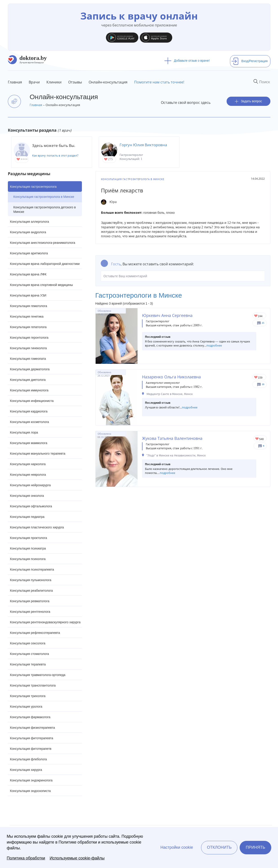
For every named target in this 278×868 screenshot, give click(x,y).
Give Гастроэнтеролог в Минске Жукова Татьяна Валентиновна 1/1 (257, 439)
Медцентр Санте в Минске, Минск (170, 394)
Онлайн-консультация (108, 82)
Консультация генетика (27, 316)
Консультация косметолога (30, 422)
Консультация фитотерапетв (31, 749)
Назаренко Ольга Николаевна (171, 377)
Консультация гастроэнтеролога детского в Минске (45, 209)
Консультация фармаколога (30, 717)
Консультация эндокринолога (31, 780)
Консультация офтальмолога (31, 506)
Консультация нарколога (28, 464)
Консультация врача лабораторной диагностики (45, 264)
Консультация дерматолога (30, 369)
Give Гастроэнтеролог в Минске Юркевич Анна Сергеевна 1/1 (256, 316)
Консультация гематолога (29, 306)
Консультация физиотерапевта (33, 728)
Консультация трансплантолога (33, 685)
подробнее (214, 346)
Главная (15, 82)
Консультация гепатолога (28, 327)
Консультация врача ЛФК (28, 274)
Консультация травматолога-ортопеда (38, 675)
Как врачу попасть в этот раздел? (55, 156)
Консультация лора (24, 432)
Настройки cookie (177, 847)
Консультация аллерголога (30, 222)
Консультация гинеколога (28, 348)
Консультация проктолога (29, 538)
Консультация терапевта (28, 664)
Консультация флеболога (28, 759)
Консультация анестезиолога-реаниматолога (43, 243)
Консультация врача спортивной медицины (42, 285)
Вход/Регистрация (250, 61)
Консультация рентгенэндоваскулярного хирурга (45, 622)
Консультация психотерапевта (32, 569)
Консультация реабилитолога (32, 591)
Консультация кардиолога (29, 411)
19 (263, 384)
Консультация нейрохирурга (31, 485)
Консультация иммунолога (29, 390)
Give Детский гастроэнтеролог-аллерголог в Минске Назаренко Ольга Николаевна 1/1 (256, 378)
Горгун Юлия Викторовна (143, 145)
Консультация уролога (26, 707)
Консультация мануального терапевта (38, 454)
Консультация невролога (28, 475)
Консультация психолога (28, 559)
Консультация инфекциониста (32, 401)
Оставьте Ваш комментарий (183, 276)
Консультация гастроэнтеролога (33, 187)
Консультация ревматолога (30, 601)
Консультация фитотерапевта (32, 738)
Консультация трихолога (28, 696)
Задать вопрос (248, 101)
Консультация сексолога (28, 643)
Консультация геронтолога (29, 338)
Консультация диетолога (28, 380)
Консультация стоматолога (30, 654)
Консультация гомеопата (28, 359)
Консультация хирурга (26, 770)
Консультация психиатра (28, 548)
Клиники (54, 82)
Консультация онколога (27, 496)
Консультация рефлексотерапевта (35, 633)
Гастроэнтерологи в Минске (139, 295)
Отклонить (219, 847)
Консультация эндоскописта (30, 791)
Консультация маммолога (29, 443)
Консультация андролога (28, 232)
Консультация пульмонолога (31, 580)
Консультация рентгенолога (30, 612)
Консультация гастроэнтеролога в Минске (44, 197)
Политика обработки (26, 858)
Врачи (34, 82)
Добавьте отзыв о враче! (187, 61)
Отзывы (75, 82)
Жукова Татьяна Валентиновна (172, 438)
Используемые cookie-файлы (77, 858)
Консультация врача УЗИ (28, 295)
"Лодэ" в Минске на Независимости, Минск (176, 455)
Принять (255, 847)
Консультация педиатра (27, 517)
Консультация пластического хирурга (37, 527)
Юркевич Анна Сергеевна (167, 315)
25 (263, 323)
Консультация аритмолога (29, 253)
